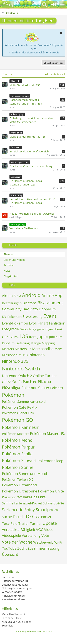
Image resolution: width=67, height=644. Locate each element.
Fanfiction (57, 323)
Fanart (43, 323)
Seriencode (13, 510)
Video (49, 530)
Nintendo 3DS (15, 361)
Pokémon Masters (16, 434)
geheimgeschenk (50, 329)
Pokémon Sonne (18, 467)
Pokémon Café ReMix (20, 407)
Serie (60, 503)
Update (50, 523)
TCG (29, 516)
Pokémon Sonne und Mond (24, 474)
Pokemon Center (35, 388)
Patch (28, 382)
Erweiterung (33, 317)
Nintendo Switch (21, 368)
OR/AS (7, 382)
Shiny (30, 510)
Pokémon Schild (17, 454)
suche (7, 517)
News (7, 271)
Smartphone (48, 510)
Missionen (10, 355)
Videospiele (11, 535)
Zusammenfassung (43, 548)
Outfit (17, 382)
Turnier (36, 523)
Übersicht (10, 554)
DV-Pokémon (12, 317)
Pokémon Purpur (18, 447)
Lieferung (23, 343)
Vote (45, 535)
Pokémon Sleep (50, 461)
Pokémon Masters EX (48, 434)
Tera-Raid (10, 523)
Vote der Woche (17, 542)
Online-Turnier (45, 376)
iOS (24, 336)
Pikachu (44, 382)
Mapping (48, 343)
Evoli (33, 323)
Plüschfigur (11, 388)
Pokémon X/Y (12, 497)
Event (50, 316)
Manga (36, 343)
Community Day (15, 309)
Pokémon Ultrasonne (20, 491)
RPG (43, 497)
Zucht (22, 548)
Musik (23, 355)
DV (54, 309)
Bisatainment (50, 303)
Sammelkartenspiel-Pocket (22, 503)
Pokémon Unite (51, 491)
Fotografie (10, 329)
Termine (9, 265)
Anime (48, 295)
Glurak (14, 337)
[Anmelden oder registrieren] (53, 4)
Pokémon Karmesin (21, 427)
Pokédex (57, 388)
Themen (9, 254)
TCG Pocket (43, 517)
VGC (40, 530)
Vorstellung (31, 535)
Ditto (34, 309)
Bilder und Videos (14, 260)
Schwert (49, 503)
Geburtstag (28, 329)
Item (33, 337)
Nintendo (37, 355)
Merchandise (43, 349)
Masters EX (23, 349)
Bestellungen (12, 303)
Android (31, 295)
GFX (5, 337)
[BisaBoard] (8, 4)
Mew (58, 349)
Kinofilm (8, 343)
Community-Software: (33, 632)
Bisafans (30, 303)
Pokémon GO (18, 420)
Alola (17, 296)
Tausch (19, 517)
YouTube (9, 548)
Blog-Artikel (11, 276)
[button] (62, 4)
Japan (43, 336)
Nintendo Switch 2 (17, 376)
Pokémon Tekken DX (17, 479)
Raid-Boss (31, 497)
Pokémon (13, 395)
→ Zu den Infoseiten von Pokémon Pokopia (34, 52)
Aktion (7, 296)
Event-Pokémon (15, 323)
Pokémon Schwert (19, 460)
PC (35, 382)
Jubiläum (56, 337)
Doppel (45, 309)
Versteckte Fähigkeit (19, 530)
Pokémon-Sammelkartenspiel (24, 402)
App (59, 295)
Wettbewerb (43, 542)
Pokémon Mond (17, 440)
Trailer (24, 523)
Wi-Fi (58, 542)
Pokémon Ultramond (19, 485)
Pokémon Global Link (18, 413)
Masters (8, 349)
